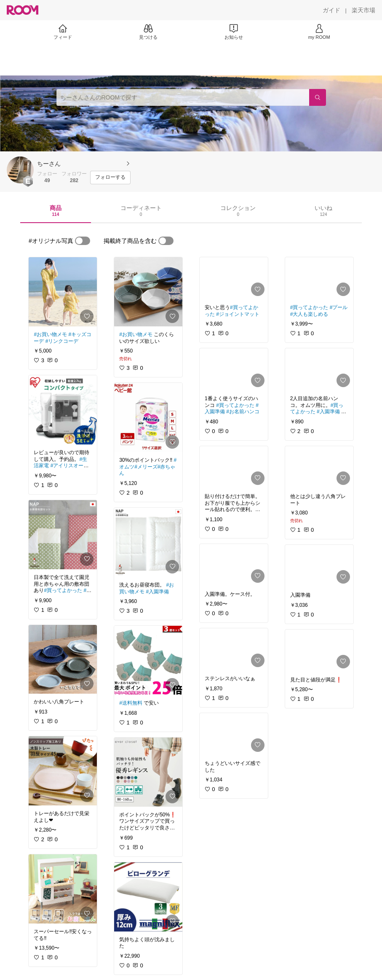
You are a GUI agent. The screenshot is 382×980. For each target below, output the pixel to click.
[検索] (318, 97)
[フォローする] (110, 178)
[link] (63, 292)
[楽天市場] (363, 10)
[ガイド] (331, 10)
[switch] (83, 241)
